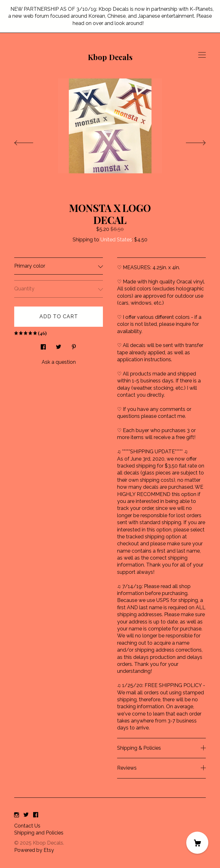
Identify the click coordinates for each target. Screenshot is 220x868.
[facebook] (36, 815)
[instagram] (17, 815)
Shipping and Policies (39, 833)
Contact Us (27, 826)
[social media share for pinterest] (74, 345)
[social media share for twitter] (59, 345)
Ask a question (59, 362)
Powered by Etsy (34, 850)
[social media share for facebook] (43, 345)
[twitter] (26, 815)
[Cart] (197, 843)
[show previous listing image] (30, 141)
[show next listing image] (190, 141)
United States (116, 240)
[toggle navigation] (202, 55)
